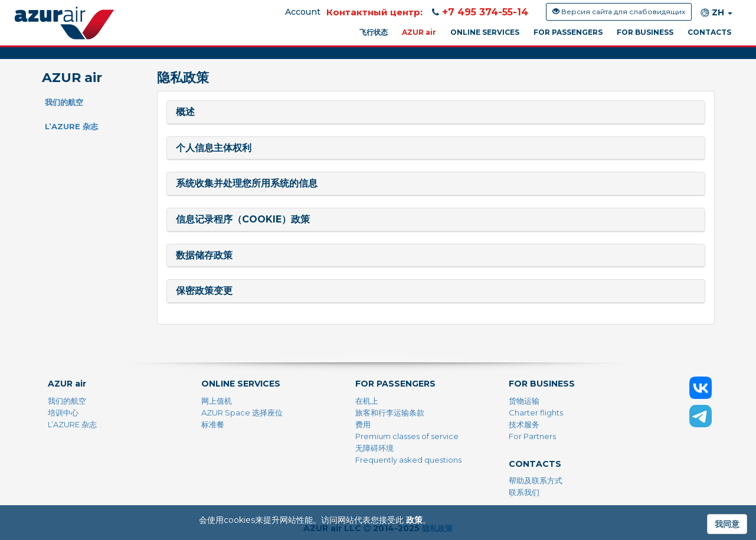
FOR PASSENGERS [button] (568, 32)
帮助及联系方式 (536, 480)
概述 (185, 112)
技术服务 (524, 424)
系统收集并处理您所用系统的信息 (247, 183)
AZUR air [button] (419, 32)
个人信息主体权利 (214, 148)
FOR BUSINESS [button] (645, 32)
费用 (363, 424)
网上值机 (217, 401)
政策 (414, 520)
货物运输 (524, 401)
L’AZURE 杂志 (71, 126)
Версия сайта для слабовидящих (619, 12)
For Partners (532, 436)
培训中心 (63, 413)
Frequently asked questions (408, 460)
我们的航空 (64, 102)
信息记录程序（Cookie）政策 (243, 219)
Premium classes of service (407, 436)
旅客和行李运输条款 (390, 413)
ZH (716, 13)
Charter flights (536, 413)
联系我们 (524, 492)
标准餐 (213, 424)
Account (303, 12)
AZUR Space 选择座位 (242, 413)
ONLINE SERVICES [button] (485, 32)
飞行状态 (374, 32)
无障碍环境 (374, 448)
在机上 (367, 401)
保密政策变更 (204, 291)
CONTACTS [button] (709, 32)
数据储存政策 (204, 255)
